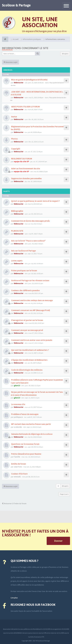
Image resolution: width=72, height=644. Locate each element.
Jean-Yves (18, 467)
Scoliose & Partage (16, 5)
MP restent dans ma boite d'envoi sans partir (31, 424)
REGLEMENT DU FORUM (21, 159)
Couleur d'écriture (19, 474)
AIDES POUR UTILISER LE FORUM (25, 107)
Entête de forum (18, 464)
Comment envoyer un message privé (27, 330)
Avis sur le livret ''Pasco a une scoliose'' (28, 241)
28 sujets (65, 54)
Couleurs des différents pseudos (25, 290)
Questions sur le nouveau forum (25, 444)
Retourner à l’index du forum (14, 503)
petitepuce (18, 417)
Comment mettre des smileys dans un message (32, 300)
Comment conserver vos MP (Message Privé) (30, 310)
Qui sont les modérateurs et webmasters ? (30, 350)
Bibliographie (17, 211)
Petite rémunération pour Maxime (26, 454)
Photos (14, 139)
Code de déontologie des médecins (27, 370)
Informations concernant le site (25, 48)
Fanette (17, 457)
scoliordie (18, 427)
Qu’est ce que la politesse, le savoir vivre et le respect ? (35, 201)
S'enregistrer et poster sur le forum (27, 320)
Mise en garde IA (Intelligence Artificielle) (29, 80)
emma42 (17, 477)
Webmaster (19, 83)
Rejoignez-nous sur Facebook (33, 605)
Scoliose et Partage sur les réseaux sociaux (30, 280)
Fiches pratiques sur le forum (24, 271)
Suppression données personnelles (26, 178)
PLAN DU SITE (17, 231)
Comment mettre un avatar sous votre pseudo (32, 340)
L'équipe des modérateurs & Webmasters (29, 360)
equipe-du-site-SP (21, 161)
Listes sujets (17, 261)
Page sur (64, 494)
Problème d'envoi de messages (25, 414)
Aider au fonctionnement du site (25, 169)
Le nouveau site (18, 404)
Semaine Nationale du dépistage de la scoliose (32, 434)
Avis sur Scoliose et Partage (23, 251)
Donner (58, 541)
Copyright (15, 149)
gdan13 (17, 385)
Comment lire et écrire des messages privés (30, 221)
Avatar (14, 117)
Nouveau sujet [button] (11, 62)
